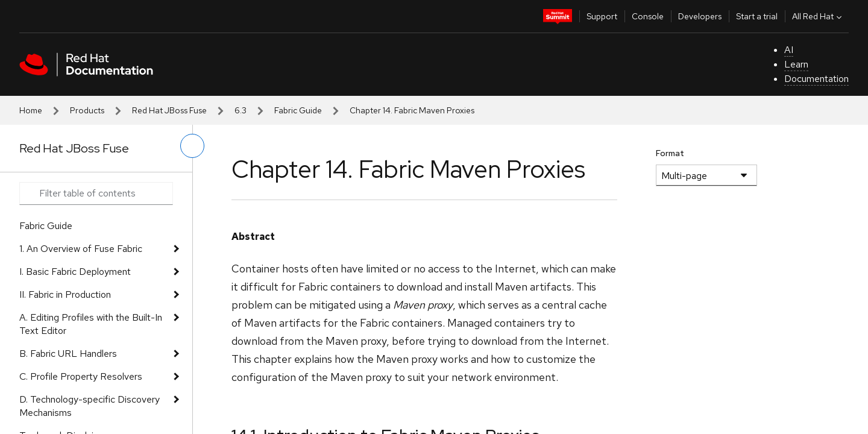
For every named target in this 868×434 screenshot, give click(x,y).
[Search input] (96, 193)
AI (789, 50)
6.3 (241, 110)
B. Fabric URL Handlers (68, 354)
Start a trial (757, 16)
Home (31, 110)
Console (648, 16)
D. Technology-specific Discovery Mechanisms (90, 406)
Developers (700, 16)
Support (602, 16)
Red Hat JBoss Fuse (169, 110)
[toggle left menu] (192, 146)
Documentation (816, 79)
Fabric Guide (298, 110)
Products (87, 110)
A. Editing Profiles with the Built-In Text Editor (91, 324)
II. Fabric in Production (65, 294)
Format (670, 153)
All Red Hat (818, 16)
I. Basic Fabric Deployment (75, 272)
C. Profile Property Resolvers (81, 376)
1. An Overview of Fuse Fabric (81, 249)
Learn (796, 64)
